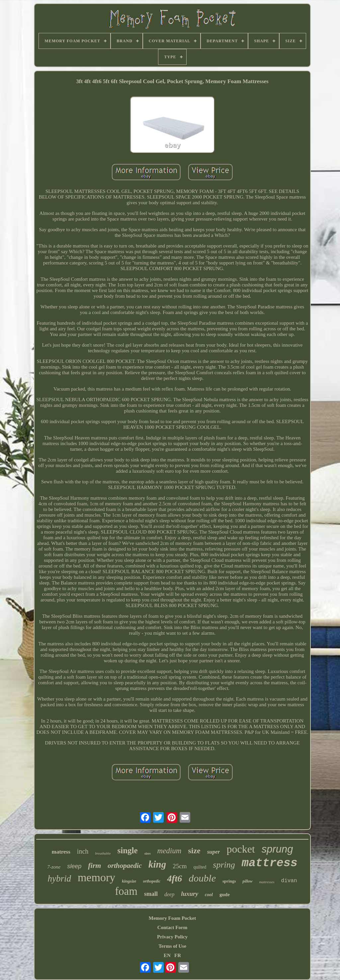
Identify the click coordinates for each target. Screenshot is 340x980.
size (194, 851)
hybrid (59, 879)
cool (209, 895)
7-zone (54, 867)
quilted (200, 867)
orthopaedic (125, 866)
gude (225, 895)
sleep (74, 866)
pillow (247, 881)
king (157, 864)
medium (170, 851)
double (202, 878)
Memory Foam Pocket (172, 918)
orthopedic (152, 881)
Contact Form (172, 927)
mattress (270, 863)
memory (96, 877)
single (128, 850)
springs (229, 881)
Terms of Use (172, 946)
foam (126, 891)
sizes (148, 853)
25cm (180, 866)
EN (167, 955)
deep (169, 894)
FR (178, 955)
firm (94, 865)
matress (61, 852)
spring (224, 865)
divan (289, 881)
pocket (241, 849)
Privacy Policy (172, 937)
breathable (103, 853)
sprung (277, 849)
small (151, 894)
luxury (190, 894)
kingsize (129, 881)
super (214, 852)
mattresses (267, 882)
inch (83, 851)
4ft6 (174, 878)
